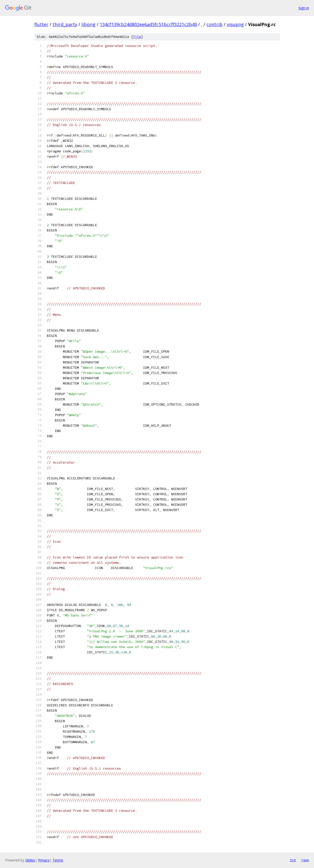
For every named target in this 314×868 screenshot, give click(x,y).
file (137, 37)
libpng (88, 24)
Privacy (44, 860)
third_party (65, 24)
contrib (215, 24)
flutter (41, 24)
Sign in (304, 8)
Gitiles (30, 860)
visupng (235, 24)
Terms (58, 860)
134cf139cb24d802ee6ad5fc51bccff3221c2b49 (148, 24)
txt (293, 860)
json (305, 860)
